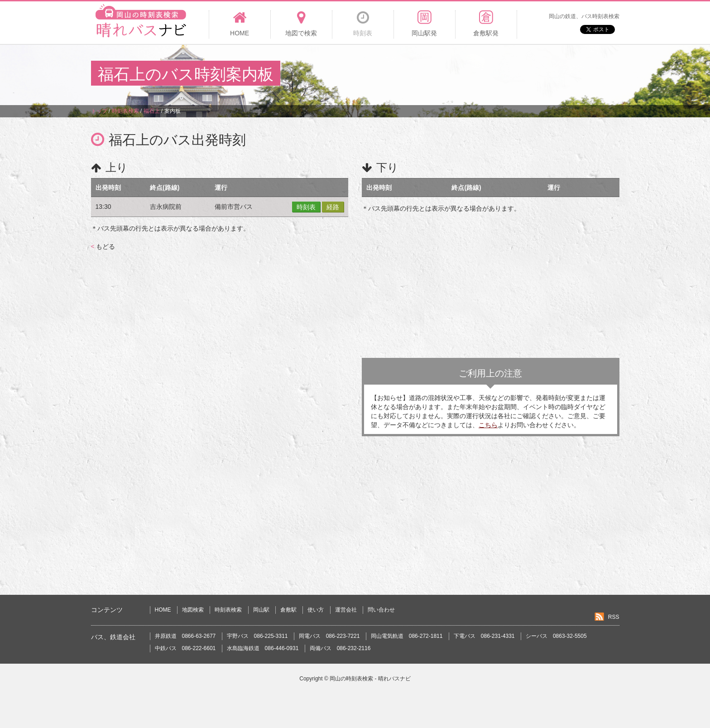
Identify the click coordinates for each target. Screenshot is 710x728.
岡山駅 (261, 610)
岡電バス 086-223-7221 (329, 636)
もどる (103, 246)
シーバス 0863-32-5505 (556, 636)
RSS (614, 617)
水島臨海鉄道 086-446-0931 (263, 648)
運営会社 (346, 610)
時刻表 (306, 207)
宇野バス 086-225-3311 (257, 636)
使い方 (316, 610)
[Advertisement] (454, 74)
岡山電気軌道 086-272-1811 (407, 636)
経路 (333, 207)
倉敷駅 (288, 610)
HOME (163, 610)
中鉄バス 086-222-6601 (185, 648)
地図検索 (193, 610)
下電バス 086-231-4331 (484, 636)
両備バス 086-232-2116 (340, 648)
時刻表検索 (228, 610)
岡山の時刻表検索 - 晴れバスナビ (370, 679)
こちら (488, 425)
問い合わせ (381, 610)
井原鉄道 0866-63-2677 (185, 636)
